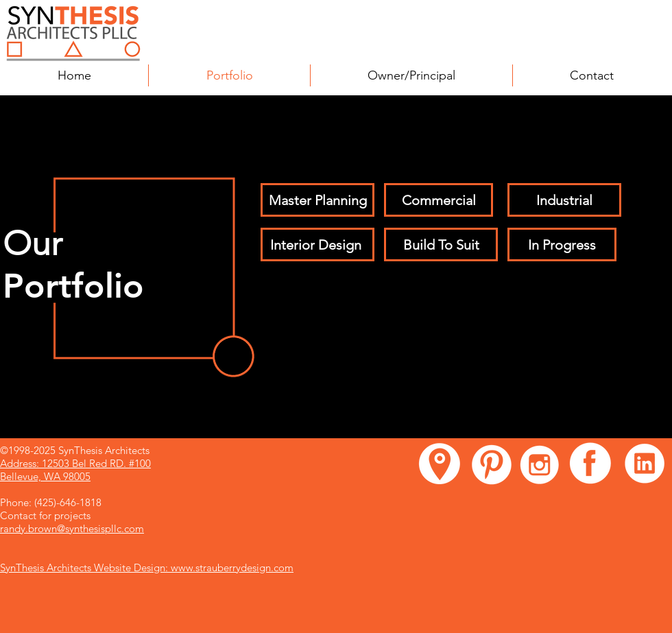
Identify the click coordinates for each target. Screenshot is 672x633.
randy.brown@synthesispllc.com (72, 528)
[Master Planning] (317, 200)
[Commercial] (439, 200)
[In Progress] (562, 244)
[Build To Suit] (441, 244)
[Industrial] (564, 200)
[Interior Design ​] (317, 244)
